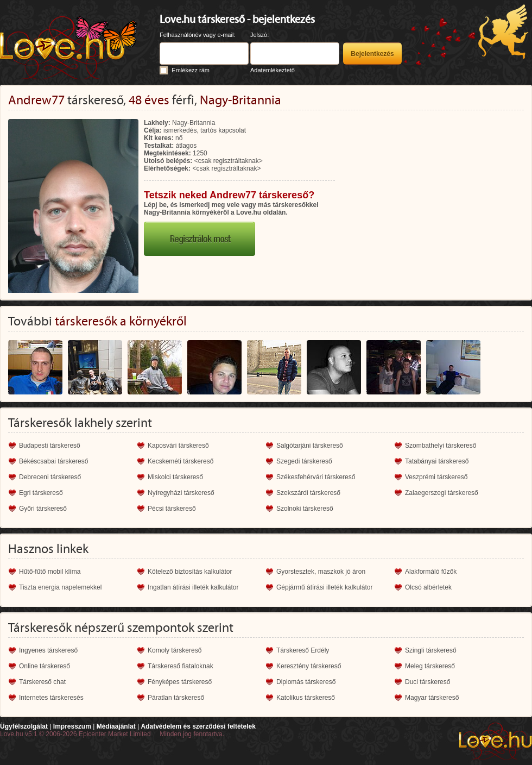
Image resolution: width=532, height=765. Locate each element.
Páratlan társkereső (176, 698)
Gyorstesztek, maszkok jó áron (321, 572)
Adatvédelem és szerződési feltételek (198, 726)
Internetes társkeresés (51, 698)
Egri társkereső (41, 493)
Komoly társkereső (175, 650)
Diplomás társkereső (306, 682)
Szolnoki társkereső (305, 509)
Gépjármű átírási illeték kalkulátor (324, 587)
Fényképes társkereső (180, 682)
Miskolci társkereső (175, 477)
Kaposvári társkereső (178, 446)
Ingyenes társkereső (48, 650)
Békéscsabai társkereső (53, 461)
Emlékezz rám (191, 70)
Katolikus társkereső (306, 698)
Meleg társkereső (430, 666)
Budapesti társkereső (50, 446)
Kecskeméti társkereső (180, 461)
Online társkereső (45, 666)
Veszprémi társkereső (436, 477)
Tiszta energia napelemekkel (60, 587)
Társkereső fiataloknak (180, 666)
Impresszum (72, 726)
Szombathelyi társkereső (441, 446)
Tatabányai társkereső (437, 461)
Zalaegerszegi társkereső (442, 493)
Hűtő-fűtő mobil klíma (50, 572)
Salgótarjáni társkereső (310, 446)
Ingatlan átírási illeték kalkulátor (193, 587)
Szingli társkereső (431, 650)
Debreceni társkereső (50, 477)
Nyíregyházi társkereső (181, 493)
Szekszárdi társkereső (308, 493)
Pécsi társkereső (172, 509)
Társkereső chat (42, 682)
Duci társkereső (427, 682)
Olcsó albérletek (428, 587)
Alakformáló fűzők (431, 572)
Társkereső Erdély (303, 650)
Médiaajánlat (116, 726)
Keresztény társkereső (309, 666)
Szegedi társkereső (304, 461)
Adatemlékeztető (273, 70)
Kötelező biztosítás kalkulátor (190, 572)
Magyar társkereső (432, 698)
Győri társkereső (43, 509)
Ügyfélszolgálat (24, 726)
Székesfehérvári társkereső (316, 477)
